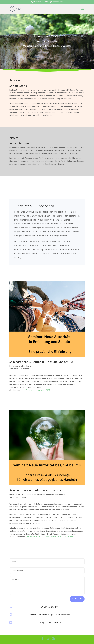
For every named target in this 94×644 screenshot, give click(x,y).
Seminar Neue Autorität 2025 (38, 390)
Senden (77, 599)
